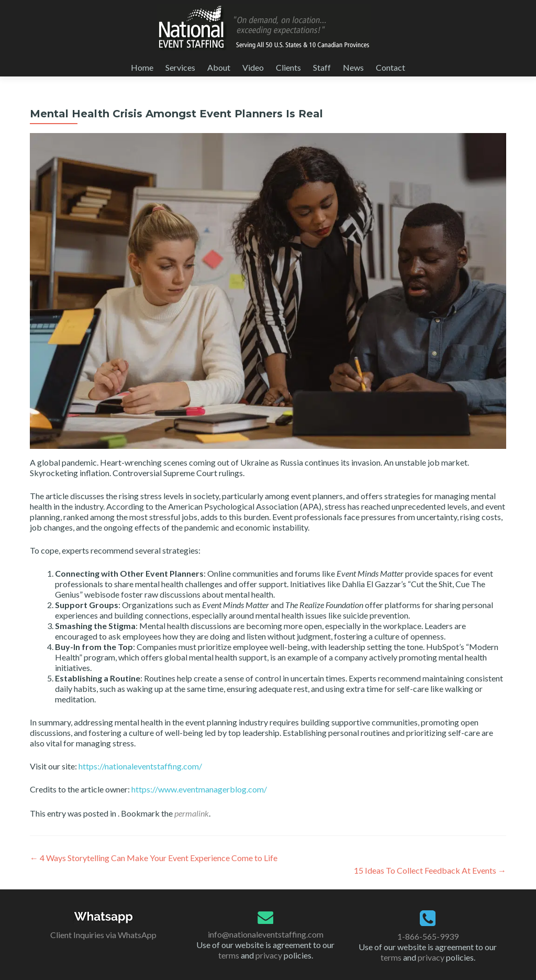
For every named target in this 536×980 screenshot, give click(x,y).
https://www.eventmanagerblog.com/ (199, 789)
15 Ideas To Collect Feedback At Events (430, 870)
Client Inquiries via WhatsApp (103, 935)
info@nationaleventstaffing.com (266, 934)
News (353, 67)
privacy (269, 955)
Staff (322, 67)
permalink (192, 813)
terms (229, 955)
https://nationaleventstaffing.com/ (140, 766)
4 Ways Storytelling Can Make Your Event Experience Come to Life (154, 858)
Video (253, 67)
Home (142, 67)
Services (180, 67)
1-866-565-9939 (428, 936)
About (219, 67)
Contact (390, 67)
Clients (288, 67)
